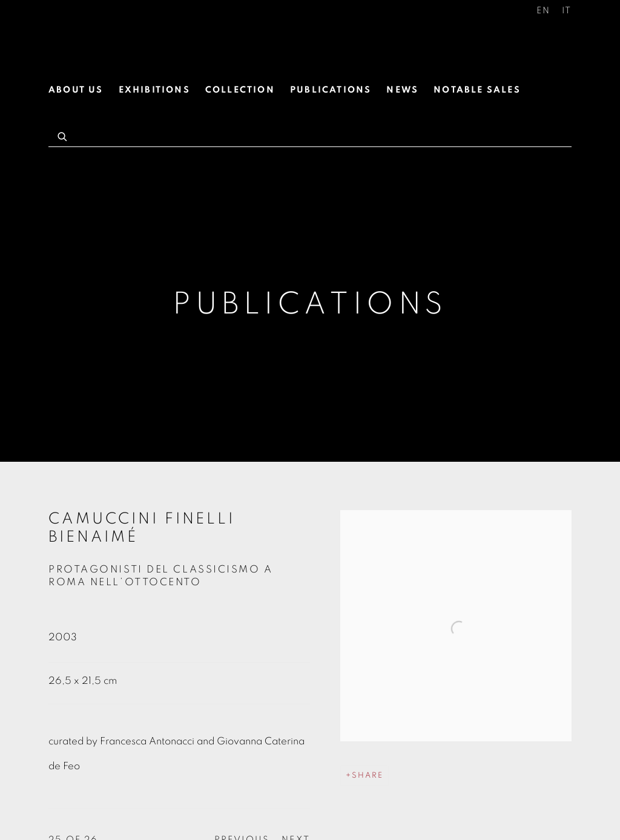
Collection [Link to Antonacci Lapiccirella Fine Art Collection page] (240, 90)
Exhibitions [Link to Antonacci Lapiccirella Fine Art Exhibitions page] (154, 90)
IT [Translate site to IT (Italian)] (567, 11)
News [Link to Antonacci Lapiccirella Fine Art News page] (402, 90)
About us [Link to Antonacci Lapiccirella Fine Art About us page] (76, 90)
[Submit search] (63, 135)
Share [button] (368, 776)
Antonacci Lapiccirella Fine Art (139, 41)
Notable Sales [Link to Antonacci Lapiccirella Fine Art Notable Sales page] (477, 90)
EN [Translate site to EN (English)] (543, 11)
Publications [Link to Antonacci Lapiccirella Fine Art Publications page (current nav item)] (331, 90)
